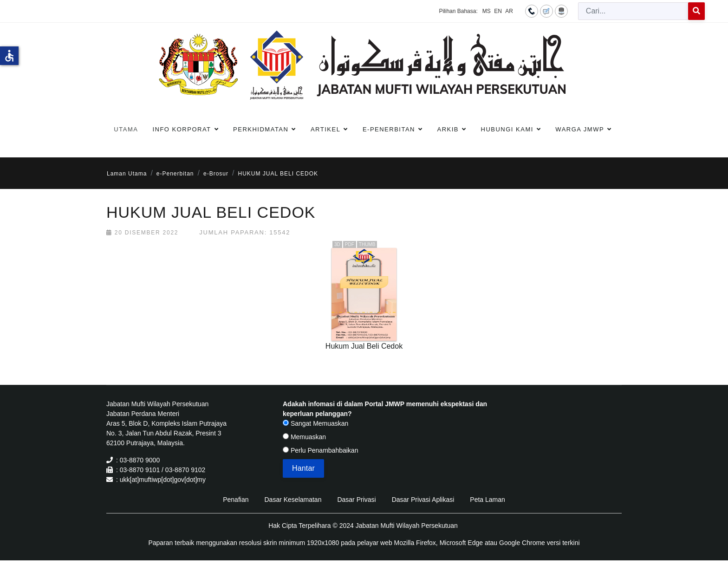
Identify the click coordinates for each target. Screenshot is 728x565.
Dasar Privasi (356, 500)
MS (487, 11)
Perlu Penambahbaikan (320, 450)
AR (509, 11)
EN (498, 11)
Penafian (236, 500)
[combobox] (633, 11)
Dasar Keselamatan (293, 500)
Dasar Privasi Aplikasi (423, 500)
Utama (126, 129)
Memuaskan (304, 437)
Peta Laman (487, 500)
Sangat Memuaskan (315, 423)
